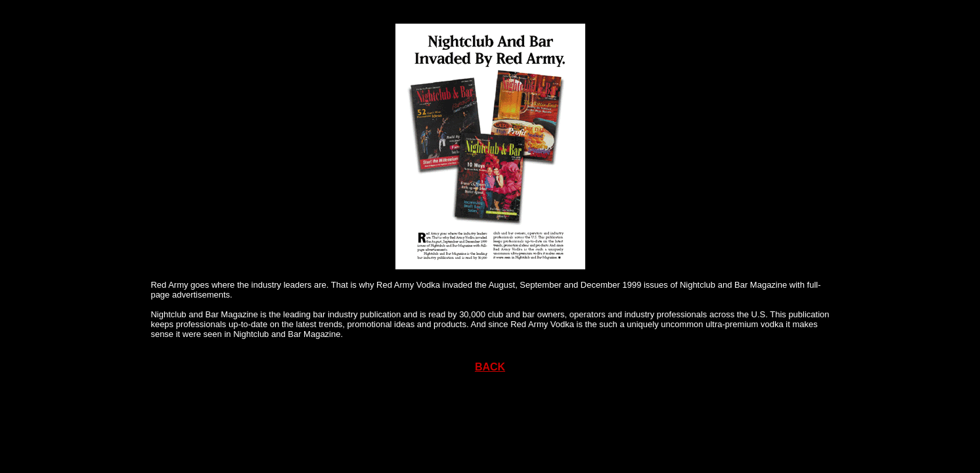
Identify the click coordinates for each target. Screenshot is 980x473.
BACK (490, 367)
